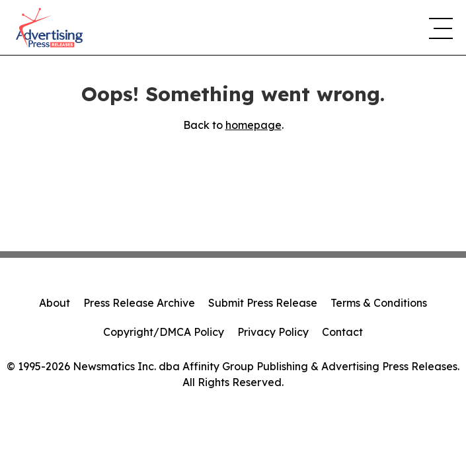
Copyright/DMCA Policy (164, 332)
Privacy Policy (273, 332)
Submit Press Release (263, 303)
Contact (342, 332)
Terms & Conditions (379, 303)
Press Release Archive (139, 303)
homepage (253, 125)
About (55, 303)
